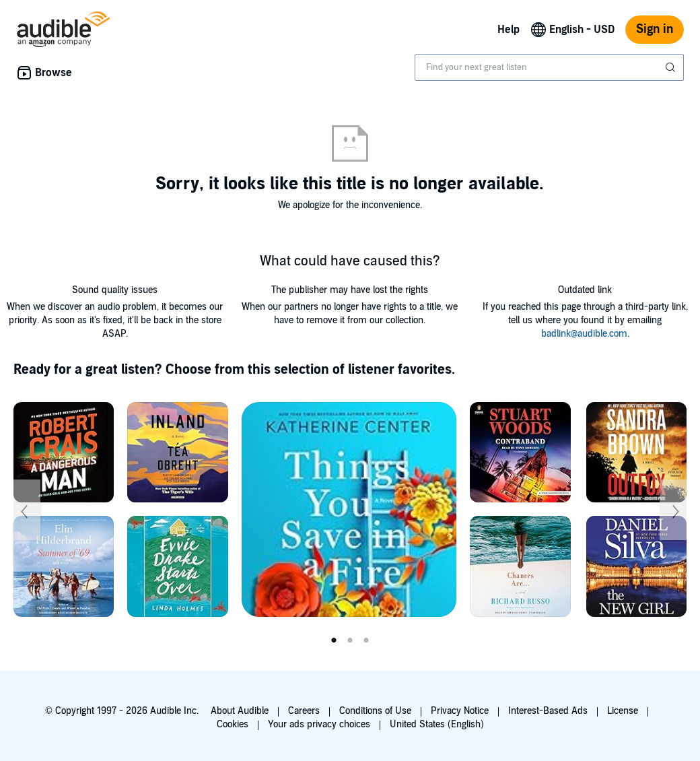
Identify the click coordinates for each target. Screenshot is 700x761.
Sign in (655, 29)
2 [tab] (350, 640)
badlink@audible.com (584, 334)
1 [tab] (334, 640)
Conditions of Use (375, 711)
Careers (304, 711)
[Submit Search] (672, 67)
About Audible (240, 711)
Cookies (233, 724)
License (623, 711)
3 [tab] (366, 640)
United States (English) (437, 724)
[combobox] (549, 67)
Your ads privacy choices (319, 724)
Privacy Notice (460, 711)
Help (509, 30)
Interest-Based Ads (548, 711)
